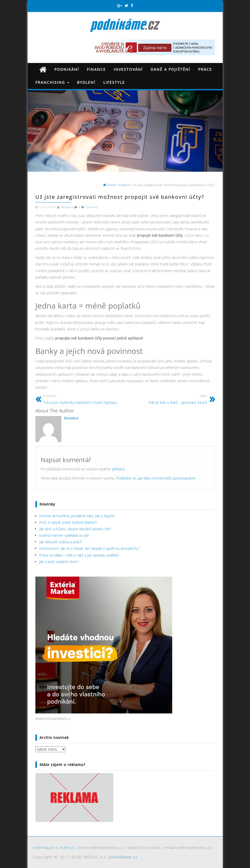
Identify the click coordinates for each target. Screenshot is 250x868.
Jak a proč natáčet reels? (59, 562)
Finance (96, 69)
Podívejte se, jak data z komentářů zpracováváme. (156, 478)
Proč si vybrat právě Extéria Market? (68, 522)
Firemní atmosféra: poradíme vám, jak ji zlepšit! (77, 516)
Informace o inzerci (53, 848)
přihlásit (118, 469)
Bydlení (86, 82)
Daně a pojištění (171, 69)
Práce (205, 69)
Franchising (52, 82)
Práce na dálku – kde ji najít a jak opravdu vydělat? (79, 555)
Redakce (67, 207)
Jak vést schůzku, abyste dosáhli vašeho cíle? (75, 529)
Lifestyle (114, 82)
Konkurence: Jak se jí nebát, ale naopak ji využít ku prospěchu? (89, 548)
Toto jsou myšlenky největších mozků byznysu (80, 399)
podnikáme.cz (123, 857)
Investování (128, 69)
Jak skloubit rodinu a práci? (61, 542)
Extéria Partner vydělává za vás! (64, 535)
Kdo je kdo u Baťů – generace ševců (178, 399)
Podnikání (67, 69)
